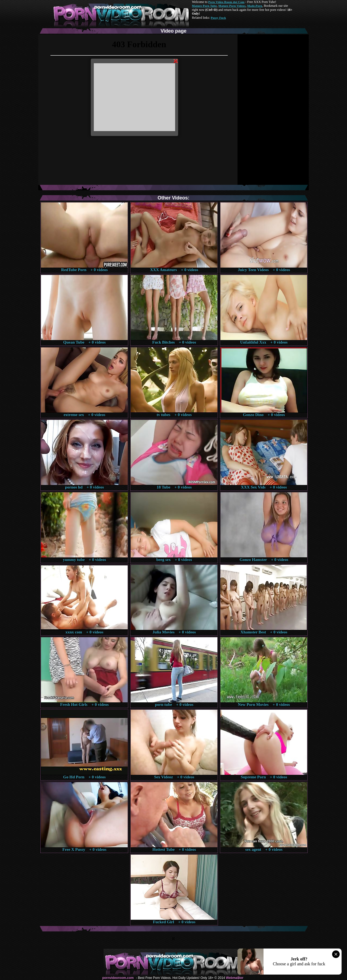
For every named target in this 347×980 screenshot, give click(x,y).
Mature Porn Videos (232, 6)
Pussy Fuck (218, 18)
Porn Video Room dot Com (226, 2)
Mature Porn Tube (204, 6)
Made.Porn (255, 6)
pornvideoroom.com (118, 978)
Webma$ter (234, 978)
